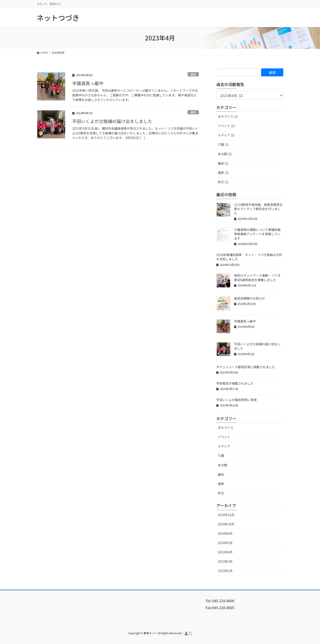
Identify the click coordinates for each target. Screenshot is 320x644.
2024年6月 (225, 533)
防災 (221, 493)
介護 (221, 455)
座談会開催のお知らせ (250, 298)
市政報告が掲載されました (235, 383)
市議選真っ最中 (88, 83)
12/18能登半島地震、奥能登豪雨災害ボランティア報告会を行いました (258, 209)
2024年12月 (226, 515)
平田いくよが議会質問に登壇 (236, 400)
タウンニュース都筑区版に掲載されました (246, 367)
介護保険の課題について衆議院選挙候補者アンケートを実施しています (257, 234)
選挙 (193, 74)
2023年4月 (225, 552)
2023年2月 (225, 571)
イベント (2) (226, 126)
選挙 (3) (223, 173)
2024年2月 (225, 543)
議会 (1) (223, 163)
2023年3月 (225, 561)
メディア (224, 446)
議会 (221, 474)
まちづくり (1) (228, 116)
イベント (224, 437)
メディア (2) (226, 135)
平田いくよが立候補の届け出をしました (112, 121)
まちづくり (226, 427)
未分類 (222, 465)
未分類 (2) (225, 154)
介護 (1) (223, 144)
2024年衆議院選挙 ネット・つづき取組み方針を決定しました (249, 257)
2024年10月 (226, 524)
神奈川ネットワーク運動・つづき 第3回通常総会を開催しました (259, 278)
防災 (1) (223, 182)
